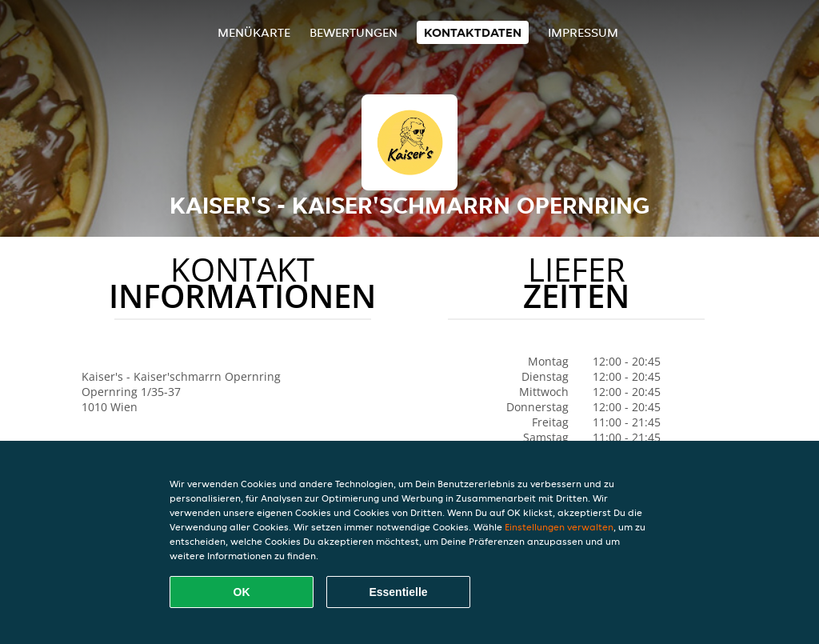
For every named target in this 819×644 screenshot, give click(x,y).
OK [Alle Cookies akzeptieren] (242, 592)
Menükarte (254, 32)
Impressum (583, 32)
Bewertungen (354, 32)
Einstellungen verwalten (559, 527)
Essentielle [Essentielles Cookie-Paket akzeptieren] (398, 592)
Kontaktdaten (473, 32)
